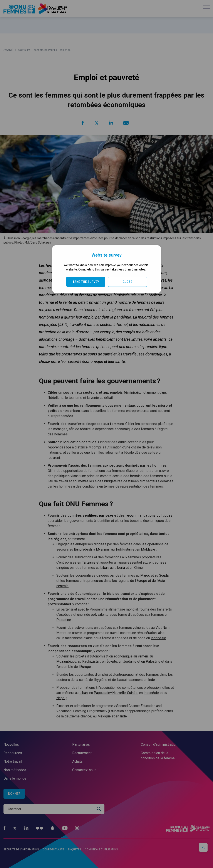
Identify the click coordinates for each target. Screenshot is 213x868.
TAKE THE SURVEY (86, 282)
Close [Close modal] (127, 282)
